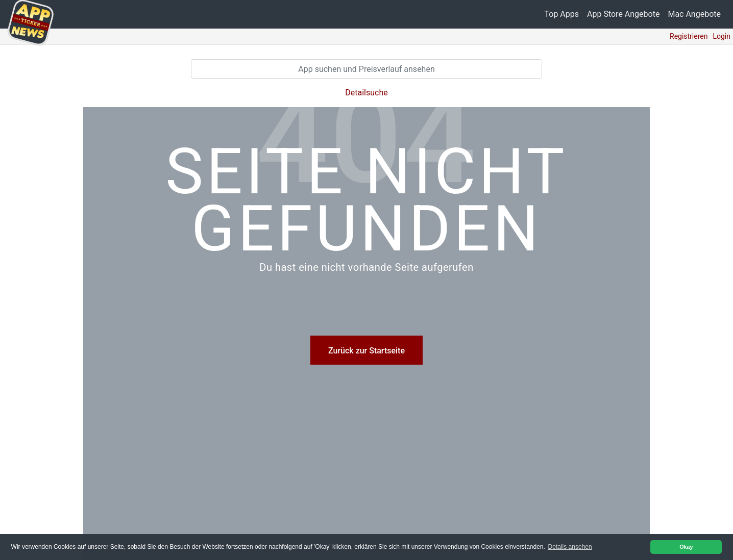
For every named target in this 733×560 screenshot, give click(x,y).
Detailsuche (366, 93)
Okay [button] (686, 547)
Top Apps (562, 14)
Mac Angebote (694, 14)
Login (722, 36)
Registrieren (689, 36)
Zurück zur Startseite (366, 351)
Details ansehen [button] (570, 547)
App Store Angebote (623, 14)
